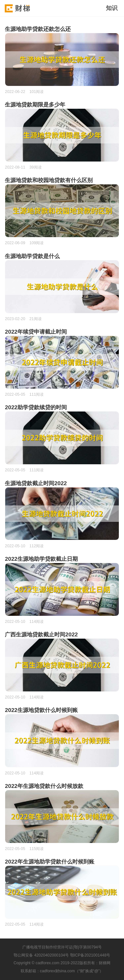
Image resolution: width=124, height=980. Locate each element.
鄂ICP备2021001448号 (90, 955)
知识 (112, 8)
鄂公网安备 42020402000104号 (41, 955)
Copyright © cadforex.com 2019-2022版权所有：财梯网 (62, 963)
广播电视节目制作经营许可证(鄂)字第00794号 (62, 947)
